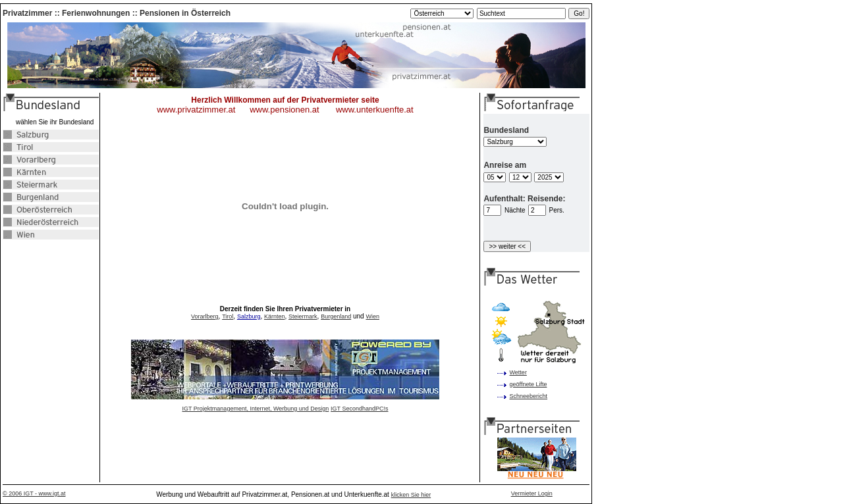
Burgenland (336, 316)
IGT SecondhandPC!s (359, 409)
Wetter (518, 372)
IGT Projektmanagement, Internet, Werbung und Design (256, 409)
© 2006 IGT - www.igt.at (34, 493)
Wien (372, 316)
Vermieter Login (532, 493)
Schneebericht (529, 396)
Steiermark (303, 316)
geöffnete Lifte (529, 384)
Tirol (228, 316)
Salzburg (249, 316)
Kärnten (275, 316)
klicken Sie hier (411, 495)
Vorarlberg (205, 316)
